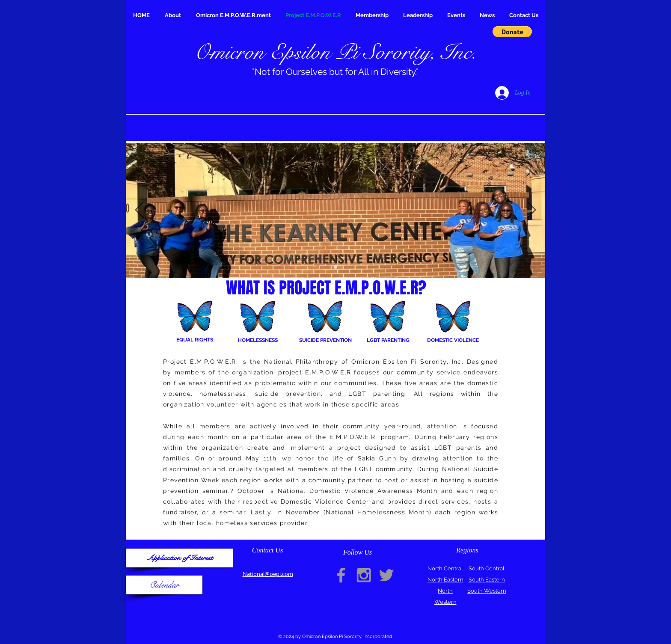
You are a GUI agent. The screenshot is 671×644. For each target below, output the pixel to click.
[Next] (531, 211)
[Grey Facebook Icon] (341, 575)
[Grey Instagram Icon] (364, 575)
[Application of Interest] (179, 558)
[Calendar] (164, 585)
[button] (512, 32)
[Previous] (140, 211)
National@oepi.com (268, 574)
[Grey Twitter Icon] (386, 575)
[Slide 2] (335, 267)
